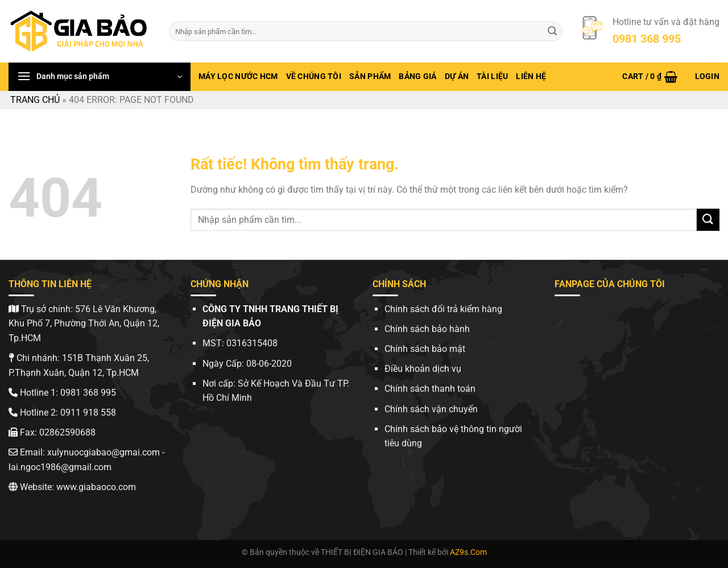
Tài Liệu (492, 76)
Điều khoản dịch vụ (423, 369)
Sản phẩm (370, 76)
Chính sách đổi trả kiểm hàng (443, 309)
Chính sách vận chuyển (431, 409)
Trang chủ (35, 100)
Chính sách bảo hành (427, 329)
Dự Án (457, 76)
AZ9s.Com (468, 552)
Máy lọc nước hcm (238, 76)
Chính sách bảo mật (425, 349)
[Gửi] (552, 31)
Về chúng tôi (314, 76)
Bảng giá (417, 76)
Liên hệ (531, 76)
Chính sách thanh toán (430, 389)
